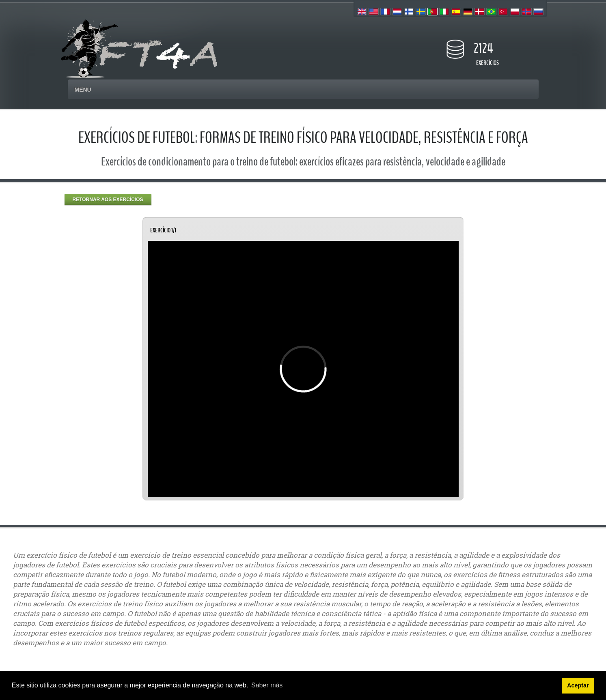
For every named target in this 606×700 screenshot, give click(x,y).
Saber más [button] (267, 685)
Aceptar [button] (578, 685)
